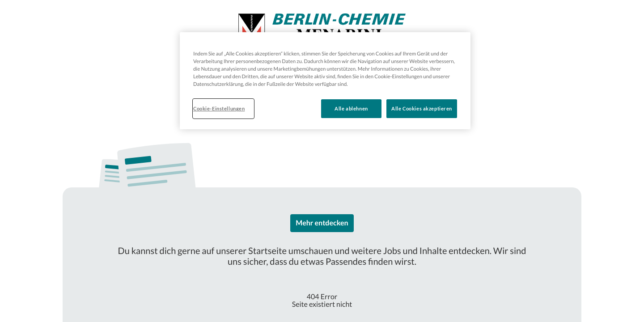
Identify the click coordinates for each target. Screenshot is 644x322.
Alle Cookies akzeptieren (422, 108)
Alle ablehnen (351, 108)
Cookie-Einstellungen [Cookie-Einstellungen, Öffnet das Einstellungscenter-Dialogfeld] (219, 108)
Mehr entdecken (322, 223)
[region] (325, 81)
